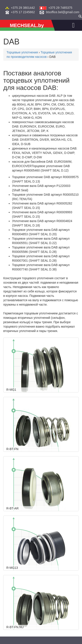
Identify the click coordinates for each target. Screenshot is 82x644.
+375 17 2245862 (23, 12)
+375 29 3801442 (23, 8)
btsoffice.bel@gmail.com (63, 12)
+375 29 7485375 (60, 8)
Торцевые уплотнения (22, 52)
